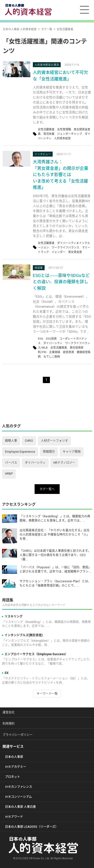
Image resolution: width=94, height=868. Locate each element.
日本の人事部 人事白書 (20, 807)
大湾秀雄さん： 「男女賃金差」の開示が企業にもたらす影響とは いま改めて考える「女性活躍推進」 (61, 175)
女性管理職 (64, 129)
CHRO (29, 441)
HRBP (9, 474)
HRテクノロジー (64, 463)
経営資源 (68, 352)
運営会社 (9, 712)
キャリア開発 (72, 452)
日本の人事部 (14, 757)
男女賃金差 (75, 252)
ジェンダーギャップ (70, 134)
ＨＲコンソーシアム (18, 797)
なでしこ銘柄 (52, 357)
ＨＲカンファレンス (19, 787)
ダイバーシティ (53, 343)
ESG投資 (51, 339)
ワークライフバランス (65, 248)
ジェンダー (59, 252)
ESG (40, 339)
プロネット (13, 777)
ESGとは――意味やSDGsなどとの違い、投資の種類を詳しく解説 (61, 282)
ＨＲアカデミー (16, 767)
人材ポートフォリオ (54, 441)
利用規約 (9, 724)
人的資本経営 (62, 138)
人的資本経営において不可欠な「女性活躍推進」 (60, 76)
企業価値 (55, 352)
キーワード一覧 (47, 694)
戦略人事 (11, 441)
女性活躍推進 (46, 129)
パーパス (11, 463)
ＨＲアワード (14, 817)
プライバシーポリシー (18, 735)
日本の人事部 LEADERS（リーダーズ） (32, 827)
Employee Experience (20, 452)
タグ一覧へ (47, 489)
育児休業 (49, 134)
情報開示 (49, 452)
